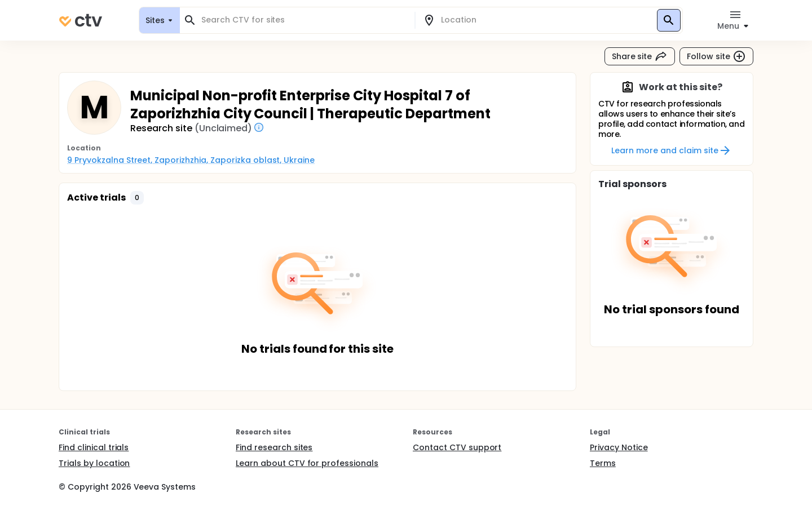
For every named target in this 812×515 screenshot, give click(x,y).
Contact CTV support (457, 447)
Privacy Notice (619, 447)
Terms (603, 463)
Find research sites (274, 447)
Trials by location (94, 463)
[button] (137, 198)
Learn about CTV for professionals (307, 463)
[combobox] (304, 20)
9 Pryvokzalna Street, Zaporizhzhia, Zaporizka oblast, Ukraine (191, 160)
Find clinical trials (94, 447)
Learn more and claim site (671, 150)
